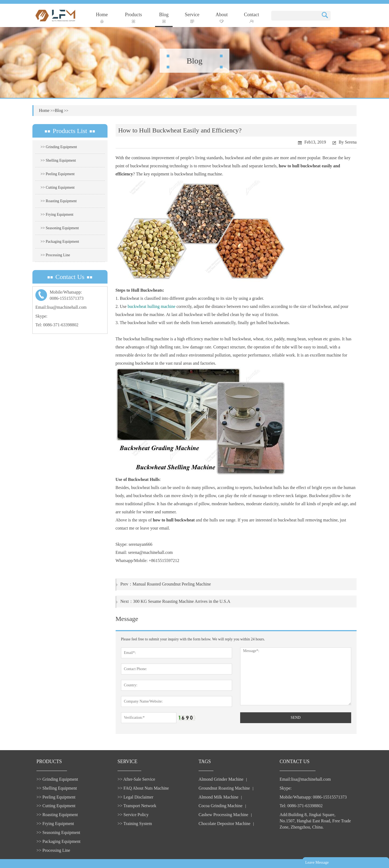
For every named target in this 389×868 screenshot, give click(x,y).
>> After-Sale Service (136, 779)
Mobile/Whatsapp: (70, 296)
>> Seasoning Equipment (60, 228)
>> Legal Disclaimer (135, 797)
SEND (296, 718)
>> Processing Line (55, 255)
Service (192, 17)
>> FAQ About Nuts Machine (143, 788)
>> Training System (135, 824)
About (222, 17)
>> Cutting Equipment (58, 187)
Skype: (41, 316)
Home (102, 17)
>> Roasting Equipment (59, 201)
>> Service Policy (133, 815)
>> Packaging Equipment (60, 242)
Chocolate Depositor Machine (224, 824)
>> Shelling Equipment (58, 160)
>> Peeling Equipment (58, 174)
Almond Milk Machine (219, 797)
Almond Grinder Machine (221, 779)
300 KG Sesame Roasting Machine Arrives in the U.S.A (182, 601)
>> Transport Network (137, 806)
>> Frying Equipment (57, 214)
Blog (164, 17)
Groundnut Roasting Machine (224, 788)
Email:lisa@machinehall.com (61, 307)
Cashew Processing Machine (223, 815)
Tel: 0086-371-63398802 (57, 325)
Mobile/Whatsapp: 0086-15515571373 (313, 797)
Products (134, 17)
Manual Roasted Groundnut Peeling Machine (172, 584)
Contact (251, 17)
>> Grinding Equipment (59, 147)
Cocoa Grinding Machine (221, 806)
